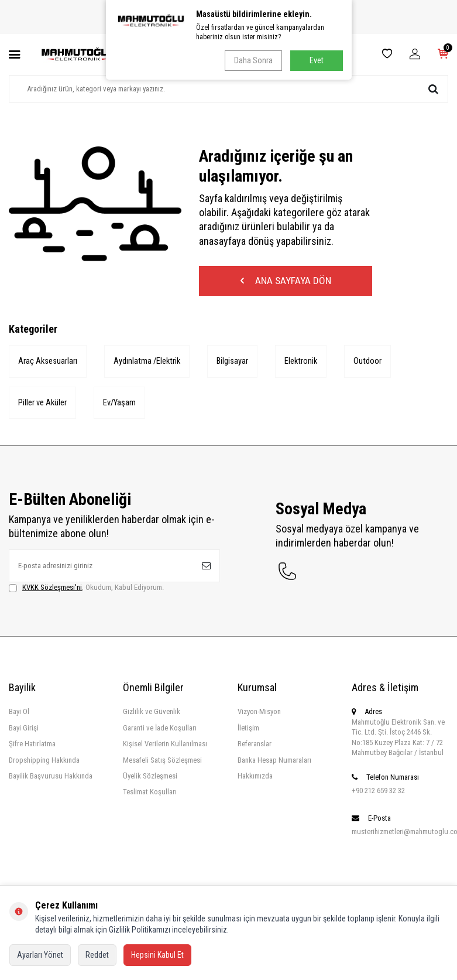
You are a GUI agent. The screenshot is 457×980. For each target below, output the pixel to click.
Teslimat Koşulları (150, 794)
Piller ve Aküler (43, 404)
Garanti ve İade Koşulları (160, 730)
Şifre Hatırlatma (32, 745)
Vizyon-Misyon (259, 714)
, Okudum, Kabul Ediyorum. (86, 589)
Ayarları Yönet (40, 955)
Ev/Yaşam (120, 404)
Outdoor (372, 363)
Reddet (97, 955)
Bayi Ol (19, 714)
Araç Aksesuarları (48, 363)
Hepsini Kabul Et (157, 955)
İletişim (248, 730)
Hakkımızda (255, 778)
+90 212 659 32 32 (378, 792)
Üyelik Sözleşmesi (150, 778)
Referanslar (255, 745)
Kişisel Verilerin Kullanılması (165, 745)
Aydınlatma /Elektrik (148, 363)
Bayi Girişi (24, 730)
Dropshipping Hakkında (44, 762)
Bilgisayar (235, 363)
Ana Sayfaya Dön (286, 281)
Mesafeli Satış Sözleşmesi (162, 762)
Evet (317, 60)
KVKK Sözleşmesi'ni (52, 589)
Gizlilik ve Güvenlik (152, 714)
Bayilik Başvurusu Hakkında (51, 778)
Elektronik (304, 363)
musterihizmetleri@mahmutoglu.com (400, 833)
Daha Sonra (253, 60)
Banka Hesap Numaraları (274, 762)
